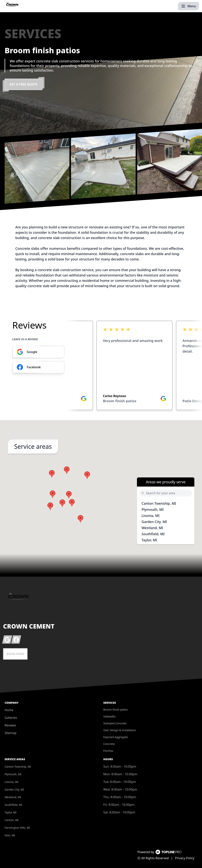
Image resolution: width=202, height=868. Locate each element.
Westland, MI (152, 528)
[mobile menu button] (188, 6)
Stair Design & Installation (120, 730)
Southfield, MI (153, 534)
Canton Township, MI (159, 503)
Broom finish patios (116, 710)
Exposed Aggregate (116, 737)
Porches (108, 751)
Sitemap (11, 733)
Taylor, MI (149, 540)
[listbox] (135, 367)
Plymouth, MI (153, 509)
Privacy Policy (185, 858)
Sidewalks (109, 716)
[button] (53, 494)
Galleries (11, 718)
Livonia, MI (151, 516)
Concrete (109, 744)
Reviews (10, 725)
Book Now (15, 654)
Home (9, 710)
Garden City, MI (154, 522)
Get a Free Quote (24, 84)
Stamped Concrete (115, 723)
